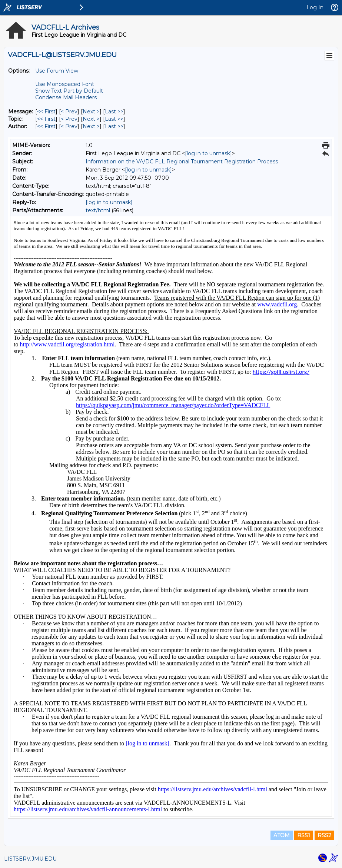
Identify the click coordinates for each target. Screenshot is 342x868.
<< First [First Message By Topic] (46, 119)
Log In (315, 7)
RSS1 (304, 835)
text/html (98, 210)
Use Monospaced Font (65, 84)
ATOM (282, 835)
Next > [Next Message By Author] (91, 126)
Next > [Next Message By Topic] (91, 119)
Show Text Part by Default (69, 91)
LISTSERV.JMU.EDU (30, 859)
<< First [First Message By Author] (46, 126)
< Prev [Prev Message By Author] (69, 126)
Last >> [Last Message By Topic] (114, 119)
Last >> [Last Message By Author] (114, 126)
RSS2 (324, 835)
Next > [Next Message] (91, 112)
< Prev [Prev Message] (69, 112)
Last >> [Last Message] (114, 112)
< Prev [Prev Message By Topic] (69, 119)
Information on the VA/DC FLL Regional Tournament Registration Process (182, 162)
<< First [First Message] (46, 112)
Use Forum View (57, 71)
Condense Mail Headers (66, 97)
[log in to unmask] (208, 153)
